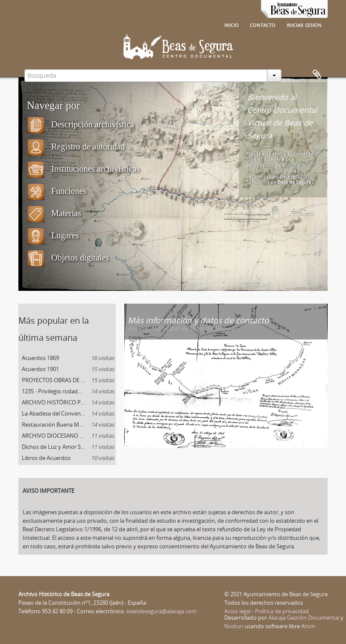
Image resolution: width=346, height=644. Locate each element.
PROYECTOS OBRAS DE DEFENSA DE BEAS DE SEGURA (69, 380)
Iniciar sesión (304, 24)
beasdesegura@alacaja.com (161, 611)
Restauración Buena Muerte (68, 424)
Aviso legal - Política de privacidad (267, 611)
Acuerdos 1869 (68, 358)
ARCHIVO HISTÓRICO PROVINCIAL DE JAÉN (69, 402)
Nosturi (234, 626)
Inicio (232, 24)
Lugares (53, 235)
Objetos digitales (68, 258)
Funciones (57, 191)
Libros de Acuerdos (68, 458)
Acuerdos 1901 (68, 369)
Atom (308, 626)
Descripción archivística (81, 124)
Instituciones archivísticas (83, 169)
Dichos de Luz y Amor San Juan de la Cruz (69, 447)
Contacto (263, 24)
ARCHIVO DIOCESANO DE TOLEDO (68, 436)
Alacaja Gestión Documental (304, 618)
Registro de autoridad (76, 146)
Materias (54, 213)
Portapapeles (317, 75)
